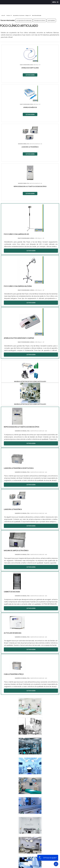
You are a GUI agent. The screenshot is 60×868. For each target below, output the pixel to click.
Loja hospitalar (51, 20)
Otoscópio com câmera (40, 20)
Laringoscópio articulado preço (24, 20)
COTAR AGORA (30, 75)
